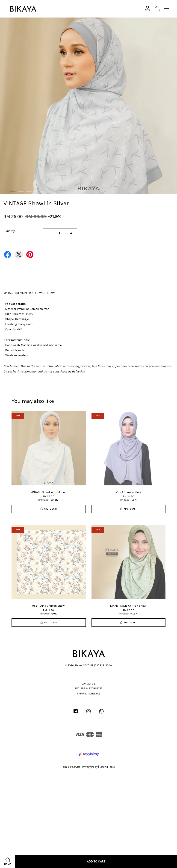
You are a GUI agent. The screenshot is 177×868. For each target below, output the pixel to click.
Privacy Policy (90, 767)
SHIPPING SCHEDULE (89, 694)
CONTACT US (88, 684)
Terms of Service (71, 767)
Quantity (9, 231)
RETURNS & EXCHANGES (89, 689)
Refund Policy (107, 767)
